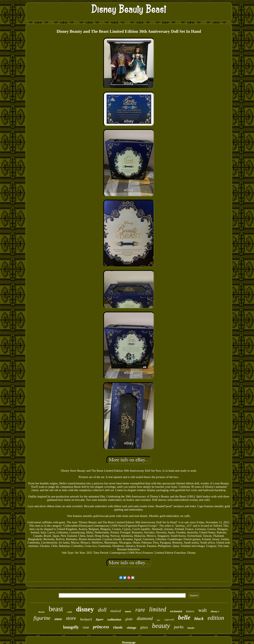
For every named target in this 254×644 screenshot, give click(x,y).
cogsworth (169, 620)
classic (118, 627)
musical (116, 611)
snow (58, 619)
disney (85, 609)
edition (216, 618)
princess (101, 627)
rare (140, 610)
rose (86, 627)
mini (158, 620)
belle (184, 617)
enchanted (176, 611)
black (199, 619)
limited (158, 609)
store (71, 618)
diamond (145, 618)
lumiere (190, 611)
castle (70, 612)
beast (56, 609)
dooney (41, 612)
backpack (86, 619)
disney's (215, 611)
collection (114, 619)
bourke (191, 628)
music (128, 611)
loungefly (71, 627)
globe (129, 619)
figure (100, 619)
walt (203, 610)
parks (179, 627)
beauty (161, 626)
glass (144, 627)
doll (102, 610)
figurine (42, 618)
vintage (132, 628)
